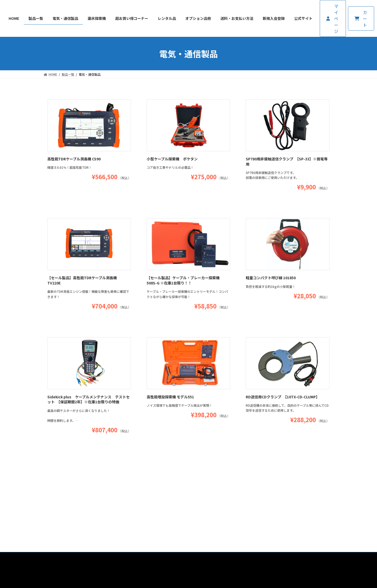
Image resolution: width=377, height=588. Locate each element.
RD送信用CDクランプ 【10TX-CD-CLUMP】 (283, 397)
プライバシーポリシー (242, 496)
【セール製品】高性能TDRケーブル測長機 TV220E (82, 280)
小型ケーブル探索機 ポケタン (172, 159)
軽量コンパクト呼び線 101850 (271, 278)
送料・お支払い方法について (140, 496)
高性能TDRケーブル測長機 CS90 (74, 159)
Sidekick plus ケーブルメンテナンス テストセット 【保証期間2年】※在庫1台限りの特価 (88, 399)
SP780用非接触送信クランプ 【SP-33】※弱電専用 (287, 161)
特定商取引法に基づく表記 (193, 496)
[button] (333, 18)
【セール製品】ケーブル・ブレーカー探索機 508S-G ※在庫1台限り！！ (183, 280)
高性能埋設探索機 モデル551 (170, 397)
